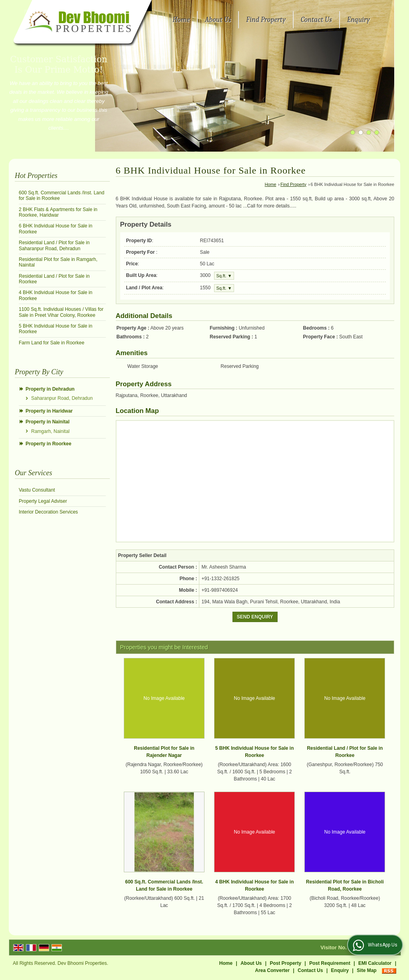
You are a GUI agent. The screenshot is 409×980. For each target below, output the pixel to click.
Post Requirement (330, 963)
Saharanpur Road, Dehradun (62, 398)
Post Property (286, 963)
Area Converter (273, 970)
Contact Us (316, 20)
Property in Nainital (48, 422)
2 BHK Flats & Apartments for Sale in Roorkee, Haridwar (58, 212)
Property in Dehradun (50, 389)
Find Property (266, 20)
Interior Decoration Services (48, 512)
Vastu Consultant (37, 490)
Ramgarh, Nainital (50, 431)
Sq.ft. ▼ (224, 276)
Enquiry (358, 20)
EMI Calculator (375, 963)
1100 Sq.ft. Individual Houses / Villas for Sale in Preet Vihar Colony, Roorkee (61, 312)
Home (181, 20)
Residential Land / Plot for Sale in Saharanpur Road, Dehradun (54, 245)
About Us (218, 20)
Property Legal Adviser (43, 501)
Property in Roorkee (49, 444)
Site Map (366, 970)
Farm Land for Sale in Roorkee (52, 343)
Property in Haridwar (49, 411)
